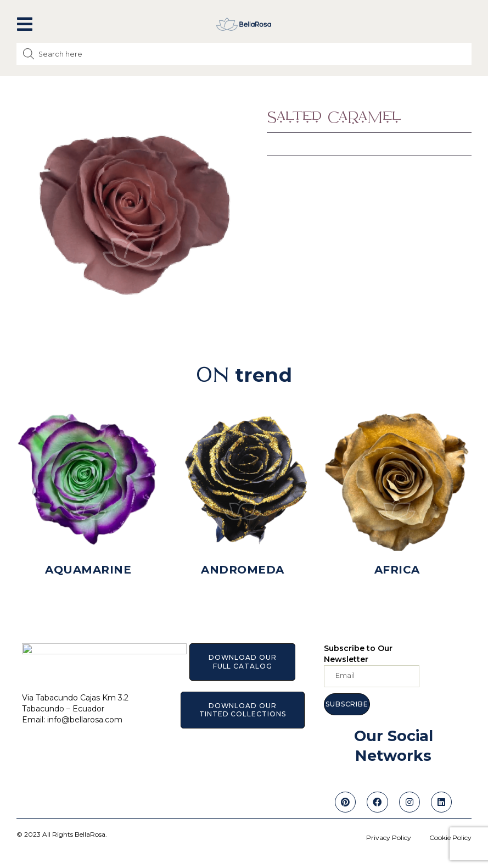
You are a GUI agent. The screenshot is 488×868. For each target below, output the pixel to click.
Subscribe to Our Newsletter (358, 654)
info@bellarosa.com (85, 714)
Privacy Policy (389, 838)
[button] (25, 24)
